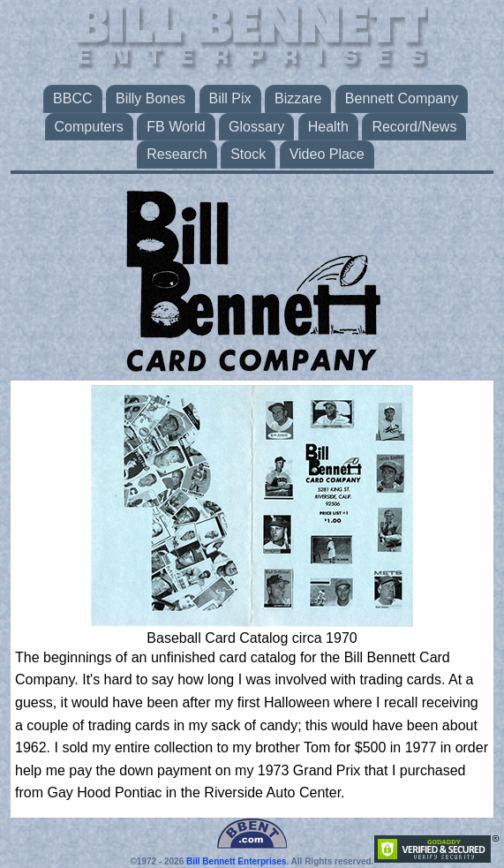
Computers (89, 127)
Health (328, 127)
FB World (176, 127)
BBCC (72, 98)
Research (177, 154)
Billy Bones (150, 98)
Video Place (327, 154)
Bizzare (298, 98)
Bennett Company (402, 98)
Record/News (414, 127)
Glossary (256, 127)
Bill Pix (230, 98)
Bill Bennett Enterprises (236, 861)
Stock (248, 154)
